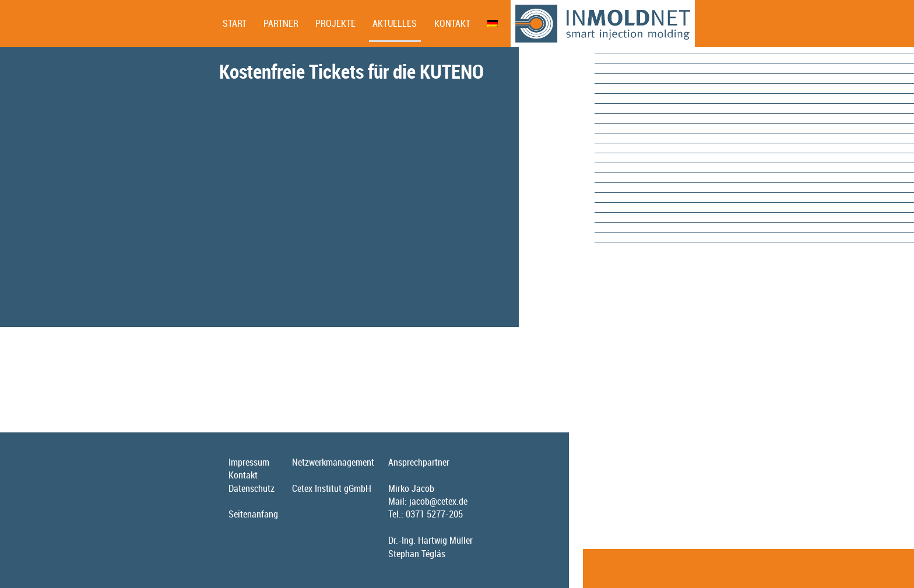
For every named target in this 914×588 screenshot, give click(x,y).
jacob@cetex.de (438, 501)
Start (235, 23)
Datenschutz (252, 488)
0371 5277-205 (434, 514)
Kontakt (452, 23)
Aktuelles (395, 23)
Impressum (249, 462)
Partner (281, 23)
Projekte (335, 23)
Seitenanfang (253, 514)
